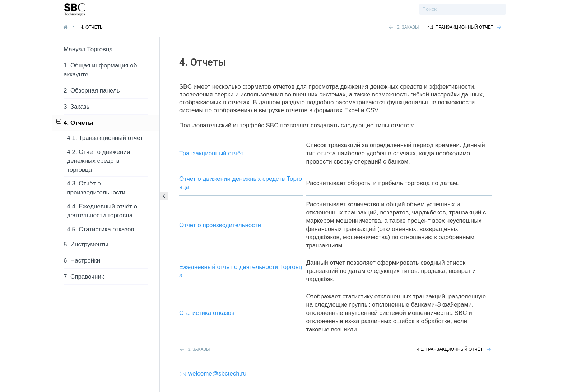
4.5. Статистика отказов (100, 229)
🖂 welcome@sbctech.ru (213, 374)
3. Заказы (77, 107)
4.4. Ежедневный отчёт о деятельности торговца (102, 211)
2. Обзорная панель (92, 91)
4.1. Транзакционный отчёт (105, 138)
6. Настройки (82, 261)
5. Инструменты (86, 244)
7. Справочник (84, 277)
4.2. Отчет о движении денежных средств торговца (98, 161)
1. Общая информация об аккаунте (100, 70)
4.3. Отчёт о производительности (96, 188)
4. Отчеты (75, 122)
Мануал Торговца (88, 49)
